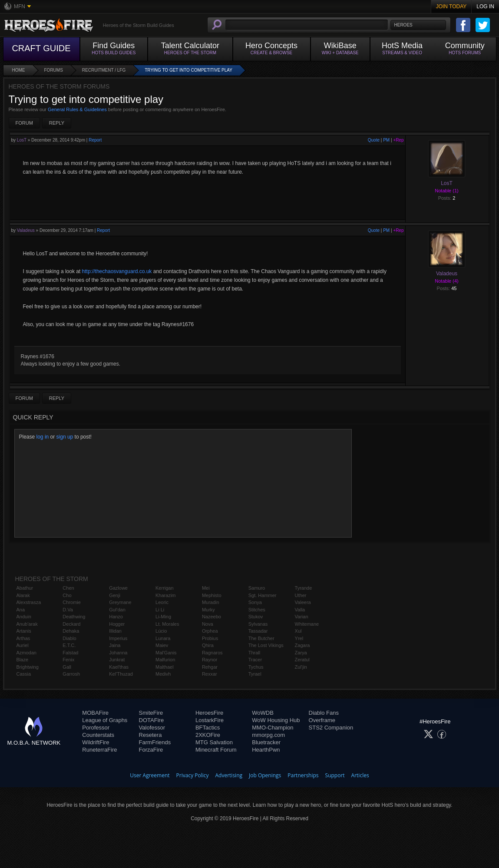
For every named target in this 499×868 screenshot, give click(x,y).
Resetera (150, 735)
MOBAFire (95, 713)
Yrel (299, 638)
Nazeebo (211, 617)
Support (335, 775)
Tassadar (258, 631)
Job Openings (265, 775)
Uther (301, 595)
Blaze (23, 660)
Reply (57, 123)
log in (43, 437)
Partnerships (303, 775)
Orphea (210, 631)
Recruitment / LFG (104, 70)
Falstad (70, 653)
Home (19, 70)
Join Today (451, 7)
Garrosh (71, 674)
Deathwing (74, 617)
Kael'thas (119, 667)
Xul (298, 631)
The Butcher (261, 638)
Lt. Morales (167, 624)
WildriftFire (96, 742)
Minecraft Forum (216, 750)
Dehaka (71, 631)
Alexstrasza (29, 602)
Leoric (162, 602)
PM (386, 140)
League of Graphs (105, 720)
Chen (68, 588)
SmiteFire (151, 713)
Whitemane (307, 624)
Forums (54, 70)
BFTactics (208, 728)
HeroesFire (209, 713)
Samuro (257, 588)
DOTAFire (152, 720)
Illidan (115, 631)
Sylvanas (258, 624)
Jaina (115, 645)
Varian (302, 617)
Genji (115, 595)
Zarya (301, 653)
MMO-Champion (273, 728)
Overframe (322, 720)
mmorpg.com (268, 735)
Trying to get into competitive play (188, 70)
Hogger (117, 624)
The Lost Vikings (266, 645)
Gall (67, 667)
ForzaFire (151, 750)
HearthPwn (266, 750)
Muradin (211, 602)
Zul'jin (301, 667)
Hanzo (116, 617)
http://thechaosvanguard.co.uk (117, 271)
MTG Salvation (214, 742)
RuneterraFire (99, 750)
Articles (360, 775)
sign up (65, 437)
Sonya (255, 602)
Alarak (23, 595)
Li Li (160, 610)
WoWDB (263, 713)
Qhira (208, 645)
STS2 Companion (331, 728)
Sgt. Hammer (263, 595)
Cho (67, 595)
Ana (21, 610)
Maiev (162, 645)
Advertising (229, 775)
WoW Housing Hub (276, 720)
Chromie (72, 602)
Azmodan (26, 653)
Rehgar (210, 667)
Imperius (118, 638)
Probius (210, 638)
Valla (300, 610)
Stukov (256, 617)
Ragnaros (212, 653)
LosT (22, 140)
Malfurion (165, 660)
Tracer (255, 660)
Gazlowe (118, 588)
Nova (208, 624)
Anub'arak (27, 624)
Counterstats (98, 735)
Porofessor (96, 728)
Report (95, 140)
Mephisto (212, 595)
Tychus (256, 667)
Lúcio (161, 631)
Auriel (23, 645)
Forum (24, 123)
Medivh (163, 674)
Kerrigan (165, 588)
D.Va (68, 610)
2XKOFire (208, 735)
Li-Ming (163, 617)
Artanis (24, 631)
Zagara (302, 645)
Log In (485, 7)
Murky (208, 610)
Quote (374, 140)
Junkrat (117, 660)
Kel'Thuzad (121, 674)
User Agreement (150, 775)
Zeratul (302, 660)
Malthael (165, 667)
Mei (206, 588)
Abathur (25, 588)
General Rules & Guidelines (77, 109)
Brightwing (28, 667)
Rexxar (210, 674)
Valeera (303, 602)
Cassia (24, 674)
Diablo (69, 638)
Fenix (68, 660)
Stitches (257, 610)
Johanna (118, 653)
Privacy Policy (193, 775)
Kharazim (165, 595)
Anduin (24, 617)
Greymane (120, 602)
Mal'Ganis (166, 653)
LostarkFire (210, 720)
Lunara (163, 638)
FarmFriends (155, 742)
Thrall (254, 653)
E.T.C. (69, 645)
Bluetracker (266, 742)
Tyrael (255, 674)
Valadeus (26, 230)
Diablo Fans (324, 713)
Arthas (23, 638)
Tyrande (304, 588)
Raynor (210, 660)
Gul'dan (117, 610)
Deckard (71, 624)
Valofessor (152, 728)
